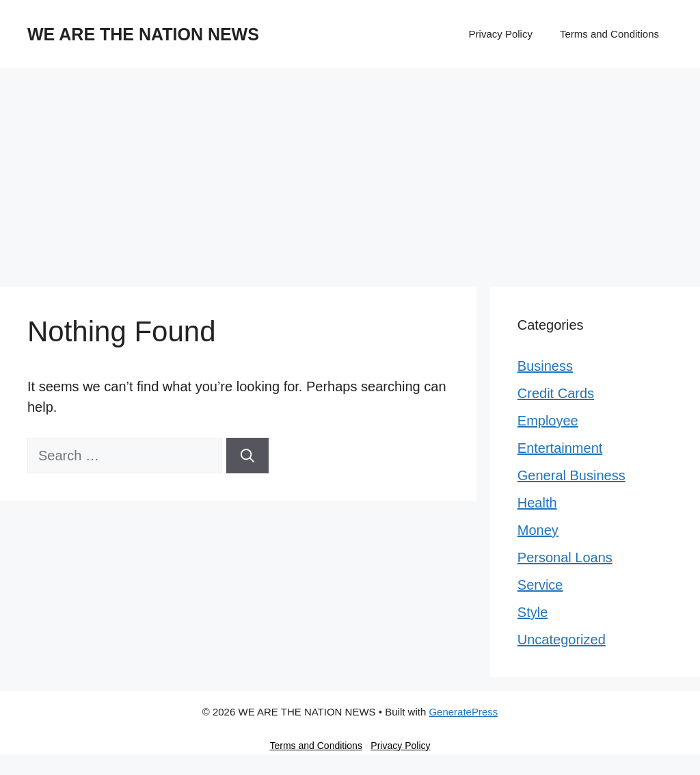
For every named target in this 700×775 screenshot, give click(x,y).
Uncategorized (562, 640)
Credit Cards (556, 393)
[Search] (247, 456)
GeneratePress (463, 712)
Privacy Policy (501, 34)
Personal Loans (565, 557)
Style (533, 612)
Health (537, 503)
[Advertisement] (350, 171)
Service (540, 585)
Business (545, 366)
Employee (548, 421)
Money (538, 530)
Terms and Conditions (609, 34)
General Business (571, 475)
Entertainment (560, 448)
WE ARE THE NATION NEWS (143, 34)
